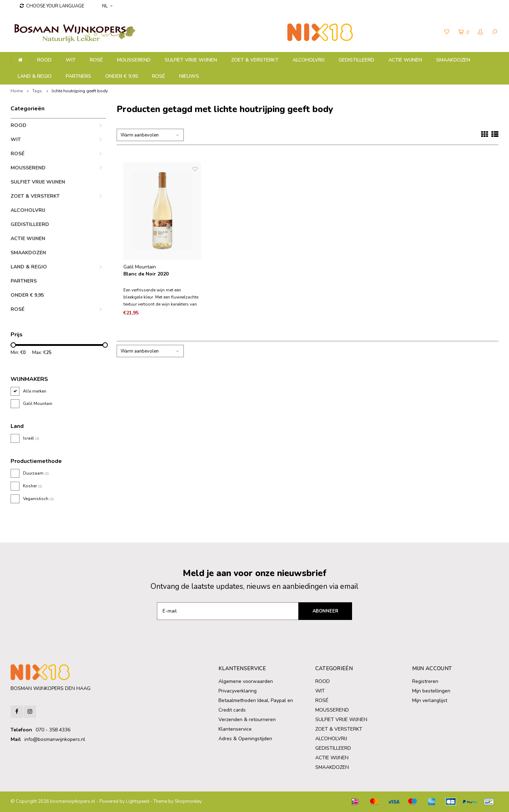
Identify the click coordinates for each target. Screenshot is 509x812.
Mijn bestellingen (431, 691)
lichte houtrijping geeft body (80, 91)
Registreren (425, 681)
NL (107, 6)
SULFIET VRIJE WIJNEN (191, 60)
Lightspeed (138, 801)
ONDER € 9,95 (122, 76)
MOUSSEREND (134, 60)
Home (17, 91)
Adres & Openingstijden (245, 739)
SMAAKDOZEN (453, 60)
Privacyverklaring (238, 691)
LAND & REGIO (35, 76)
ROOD (44, 60)
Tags (37, 91)
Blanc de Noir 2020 (146, 274)
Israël (31, 438)
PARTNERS (78, 76)
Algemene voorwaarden (246, 681)
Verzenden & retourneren (247, 720)
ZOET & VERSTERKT (255, 60)
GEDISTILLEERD (356, 60)
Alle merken (35, 391)
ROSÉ (159, 76)
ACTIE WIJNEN (405, 60)
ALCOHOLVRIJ (309, 60)
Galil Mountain (38, 404)
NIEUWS (189, 76)
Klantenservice (235, 729)
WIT (71, 60)
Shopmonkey (188, 801)
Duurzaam (36, 473)
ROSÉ (96, 60)
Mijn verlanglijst (430, 700)
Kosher (33, 486)
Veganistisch (38, 499)
